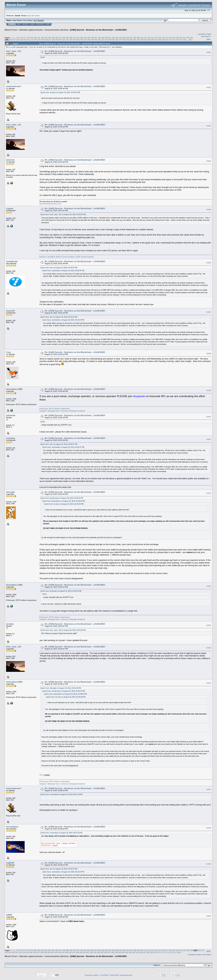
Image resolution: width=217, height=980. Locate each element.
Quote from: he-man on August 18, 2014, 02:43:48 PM (64, 504)
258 (124, 40)
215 (159, 38)
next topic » (206, 36)
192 (78, 38)
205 (124, 38)
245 (78, 40)
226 (11, 40)
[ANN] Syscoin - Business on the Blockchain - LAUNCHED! (99, 30)
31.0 (35, 20)
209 (138, 38)
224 (191, 38)
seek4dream (12, 261)
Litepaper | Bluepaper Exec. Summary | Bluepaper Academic (62, 411)
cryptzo (10, 208)
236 (46, 40)
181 (39, 38)
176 (21, 38)
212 (149, 38)
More (48, 24)
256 (117, 40)
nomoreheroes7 (14, 86)
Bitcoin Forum (11, 30)
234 (39, 40)
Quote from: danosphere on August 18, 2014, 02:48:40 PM (64, 501)
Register (40, 24)
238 (53, 40)
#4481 (209, 52)
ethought (10, 492)
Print (208, 39)
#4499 (209, 864)
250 (96, 40)
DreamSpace (12, 827)
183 (46, 38)
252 (103, 40)
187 (60, 38)
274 (181, 40)
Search (26, 24)
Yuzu (8, 352)
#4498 (209, 828)
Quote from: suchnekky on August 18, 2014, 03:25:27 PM (63, 271)
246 (82, 40)
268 (160, 40)
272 (174, 40)
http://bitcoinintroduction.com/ (50, 204)
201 (110, 38)
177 (25, 38)
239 (57, 40)
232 (32, 40)
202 (113, 38)
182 (42, 38)
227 (14, 40)
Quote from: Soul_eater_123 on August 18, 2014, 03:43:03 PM (63, 630)
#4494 (209, 625)
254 (110, 40)
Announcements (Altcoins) (56, 30)
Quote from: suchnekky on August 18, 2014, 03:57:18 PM (61, 794)
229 (22, 40)
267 (156, 40)
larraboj (10, 624)
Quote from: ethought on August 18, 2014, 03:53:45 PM (61, 688)
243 (71, 40)
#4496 (209, 683)
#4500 (209, 916)
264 (146, 40)
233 (36, 40)
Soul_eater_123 (13, 51)
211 (145, 38)
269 (163, 40)
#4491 (209, 439)
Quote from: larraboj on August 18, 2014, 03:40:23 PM (60, 92)
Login (32, 24)
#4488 (209, 354)
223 (188, 38)
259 (128, 40)
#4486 (209, 263)
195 (88, 38)
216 (163, 38)
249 (92, 40)
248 (89, 40)
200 (106, 38)
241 (64, 40)
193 (81, 38)
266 (153, 40)
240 (60, 40)
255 (114, 40)
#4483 (209, 126)
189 (67, 38)
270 (167, 40)
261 (135, 40)
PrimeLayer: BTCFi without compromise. (54, 409)
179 (32, 38)
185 (53, 38)
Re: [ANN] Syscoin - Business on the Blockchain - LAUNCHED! (75, 51)
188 (64, 38)
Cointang (10, 438)
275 (185, 40)
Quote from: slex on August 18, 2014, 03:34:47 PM (59, 268)
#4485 (209, 210)
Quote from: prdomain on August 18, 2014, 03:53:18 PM (61, 591)
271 (171, 40)
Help (19, 24)
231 (29, 40)
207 (131, 38)
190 (71, 38)
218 (170, 38)
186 (57, 38)
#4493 (209, 586)
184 (49, 38)
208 (135, 38)
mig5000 (10, 863)
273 (178, 40)
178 (28, 38)
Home (12, 24)
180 (35, 38)
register (37, 15)
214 (156, 38)
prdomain (11, 415)
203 (117, 38)
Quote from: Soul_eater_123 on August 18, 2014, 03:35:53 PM (63, 215)
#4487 (209, 312)
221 (181, 38)
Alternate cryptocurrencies (31, 30)
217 (166, 38)
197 (96, 38)
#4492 (209, 493)
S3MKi (9, 915)
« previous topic (204, 34)
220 (177, 38)
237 (50, 40)
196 (92, 38)
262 (139, 40)
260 (131, 40)
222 (184, 38)
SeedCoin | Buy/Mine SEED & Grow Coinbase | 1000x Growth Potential (66, 257)
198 (99, 38)
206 (128, 38)
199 (103, 38)
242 (68, 40)
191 (74, 38)
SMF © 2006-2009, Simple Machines (118, 975)
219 (174, 38)
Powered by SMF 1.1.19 (94, 975)
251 (99, 40)
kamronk (10, 160)
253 (107, 40)
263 (142, 40)
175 (17, 38)
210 (142, 38)
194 (85, 38)
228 (18, 40)
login (29, 15)
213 (152, 38)
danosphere (12, 389)
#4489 (209, 390)
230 (25, 40)
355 (190, 40)
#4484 (209, 161)
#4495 (209, 648)
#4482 (209, 88)
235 (43, 40)
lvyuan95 (10, 311)
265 (149, 40)
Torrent (41, 20)
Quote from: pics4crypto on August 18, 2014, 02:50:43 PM (62, 498)
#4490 (209, 417)
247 (85, 40)
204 (120, 38)
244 (75, 40)
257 (121, 40)
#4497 (209, 790)
